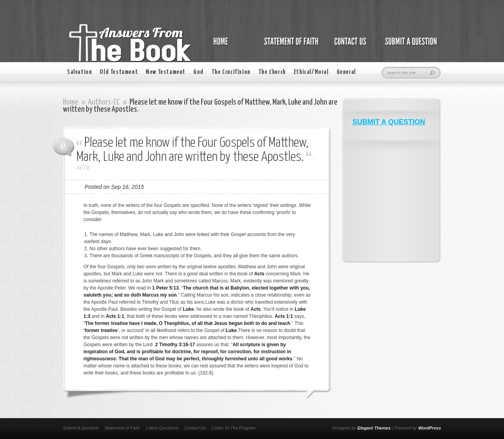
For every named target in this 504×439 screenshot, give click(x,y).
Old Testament (119, 72)
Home (71, 102)
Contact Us (195, 428)
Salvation (79, 72)
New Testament (166, 72)
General (346, 72)
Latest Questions (162, 428)
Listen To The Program (234, 428)
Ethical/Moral (311, 72)
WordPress (430, 428)
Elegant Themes (374, 428)
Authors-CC (104, 102)
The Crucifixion (231, 72)
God (198, 72)
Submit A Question (81, 428)
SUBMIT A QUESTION (389, 122)
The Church (272, 72)
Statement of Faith (122, 428)
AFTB (83, 168)
